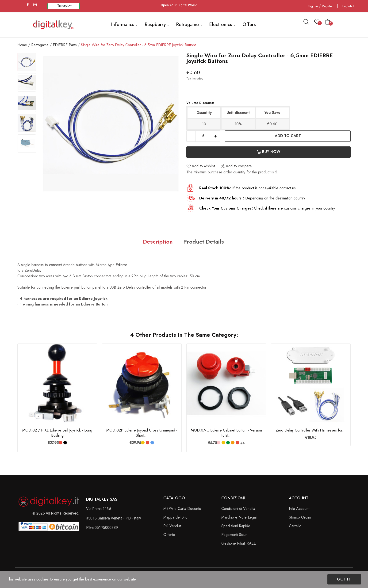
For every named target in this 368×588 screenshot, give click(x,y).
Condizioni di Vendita (238, 509)
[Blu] (152, 443)
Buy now (269, 152)
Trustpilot (64, 6)
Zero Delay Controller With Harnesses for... (311, 430)
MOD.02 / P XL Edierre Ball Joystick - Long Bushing (57, 433)
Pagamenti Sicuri (234, 535)
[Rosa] (219, 443)
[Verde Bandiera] (228, 443)
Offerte (169, 535)
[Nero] (65, 443)
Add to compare (236, 166)
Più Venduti (172, 526)
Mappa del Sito (175, 517)
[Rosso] (60, 443)
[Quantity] (203, 136)
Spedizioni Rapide (236, 526)
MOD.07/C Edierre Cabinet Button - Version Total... (226, 433)
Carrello (295, 526)
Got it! (344, 579)
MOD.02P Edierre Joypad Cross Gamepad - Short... (142, 433)
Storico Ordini (300, 517)
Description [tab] (158, 242)
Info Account (299, 509)
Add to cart (288, 136)
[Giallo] (143, 443)
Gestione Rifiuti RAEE (239, 543)
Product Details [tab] (204, 242)
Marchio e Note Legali (239, 517)
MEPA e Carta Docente (182, 509)
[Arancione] (233, 443)
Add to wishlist (201, 166)
